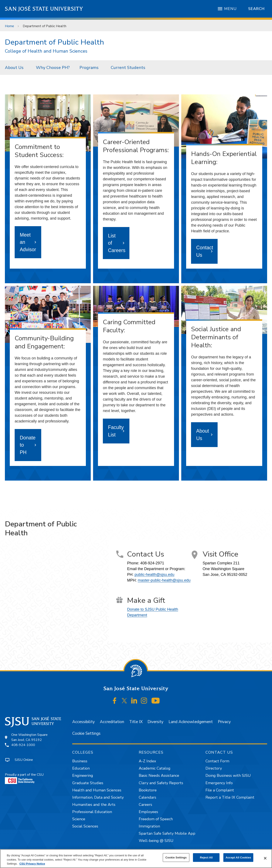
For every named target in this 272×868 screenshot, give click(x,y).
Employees (148, 812)
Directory (214, 768)
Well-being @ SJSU (156, 841)
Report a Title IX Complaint (230, 797)
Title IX (136, 722)
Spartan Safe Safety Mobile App (167, 833)
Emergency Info (219, 783)
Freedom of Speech (156, 819)
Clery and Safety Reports (161, 783)
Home (9, 26)
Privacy (224, 722)
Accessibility (84, 722)
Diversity (155, 722)
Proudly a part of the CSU (24, 778)
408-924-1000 (23, 745)
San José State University (44, 9)
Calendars (147, 797)
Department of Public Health (45, 26)
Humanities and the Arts (94, 805)
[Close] (265, 858)
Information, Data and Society (98, 797)
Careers (145, 805)
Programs (89, 68)
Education (81, 768)
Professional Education (92, 812)
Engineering (83, 775)
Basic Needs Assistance (159, 775)
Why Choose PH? (53, 68)
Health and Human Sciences (97, 790)
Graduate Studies (88, 783)
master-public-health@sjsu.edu (164, 580)
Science (79, 819)
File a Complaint (220, 790)
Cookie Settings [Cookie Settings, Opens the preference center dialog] (176, 857)
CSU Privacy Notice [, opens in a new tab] (32, 864)
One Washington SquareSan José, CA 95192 (29, 737)
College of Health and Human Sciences (46, 51)
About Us (14, 68)
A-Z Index (147, 761)
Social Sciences (85, 826)
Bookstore (148, 790)
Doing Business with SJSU (228, 775)
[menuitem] (16, 67)
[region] (136, 859)
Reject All (206, 857)
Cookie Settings (86, 733)
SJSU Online (24, 760)
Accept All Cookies (238, 857)
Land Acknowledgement (191, 722)
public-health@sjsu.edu (154, 575)
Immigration (149, 826)
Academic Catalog (155, 768)
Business (80, 761)
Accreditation (112, 722)
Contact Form (217, 761)
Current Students (128, 68)
